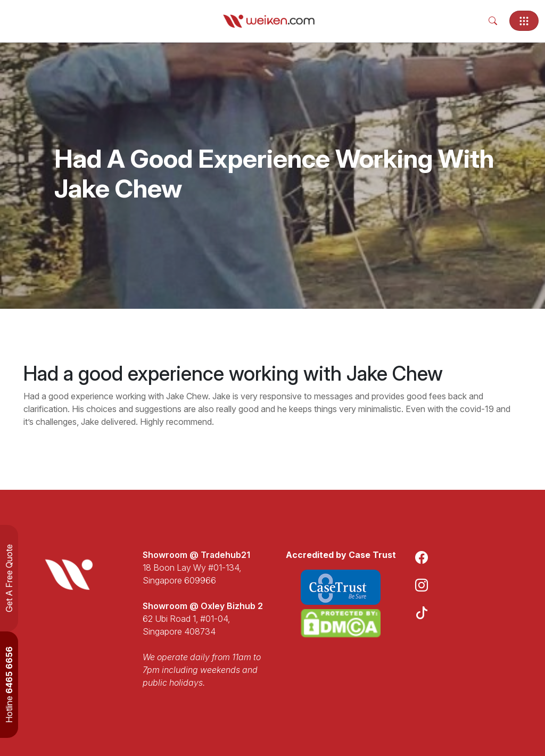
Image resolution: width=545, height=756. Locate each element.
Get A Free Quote (9, 578)
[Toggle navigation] (524, 21)
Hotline (9, 685)
